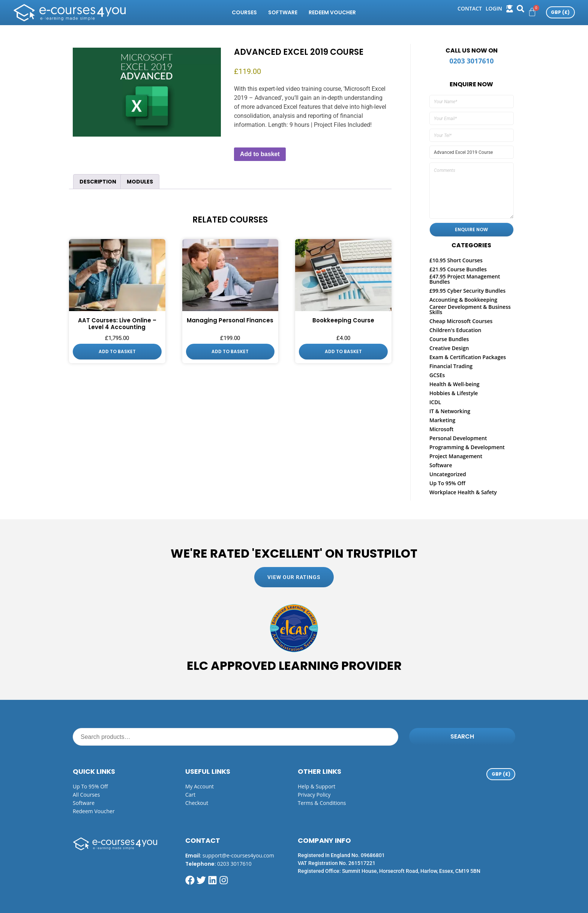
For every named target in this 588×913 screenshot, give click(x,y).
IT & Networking (450, 411)
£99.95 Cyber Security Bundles (467, 291)
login (494, 8)
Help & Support (316, 786)
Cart (190, 795)
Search (462, 736)
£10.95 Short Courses (456, 260)
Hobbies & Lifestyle (454, 393)
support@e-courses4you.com (238, 855)
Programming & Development (467, 447)
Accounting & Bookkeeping (463, 300)
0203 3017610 (472, 61)
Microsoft (441, 429)
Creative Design (449, 348)
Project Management (456, 456)
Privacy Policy (314, 795)
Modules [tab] (140, 182)
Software (283, 12)
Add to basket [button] (117, 351)
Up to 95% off (90, 786)
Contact (470, 8)
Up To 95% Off (447, 483)
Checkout (197, 803)
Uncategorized (448, 474)
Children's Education (455, 330)
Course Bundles (449, 339)
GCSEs (437, 375)
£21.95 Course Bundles (458, 269)
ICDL (435, 402)
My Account (199, 786)
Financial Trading (451, 366)
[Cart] (532, 12)
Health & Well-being (454, 384)
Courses (244, 12)
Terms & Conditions (322, 803)
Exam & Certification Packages (468, 357)
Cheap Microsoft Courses (461, 321)
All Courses (86, 795)
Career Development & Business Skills (470, 309)
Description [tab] (98, 182)
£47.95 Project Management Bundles (465, 279)
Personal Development (458, 438)
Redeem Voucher (332, 12)
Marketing (442, 420)
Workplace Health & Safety (463, 492)
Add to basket (260, 154)
